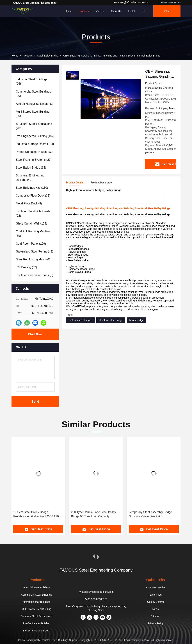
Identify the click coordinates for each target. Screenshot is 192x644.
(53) (34, 152)
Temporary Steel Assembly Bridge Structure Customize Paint (150, 514)
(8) (29, 203)
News (155, 609)
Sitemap (155, 616)
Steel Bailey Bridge (48, 56)
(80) (33, 114)
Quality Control (156, 602)
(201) (34, 126)
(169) (31, 244)
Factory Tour (156, 595)
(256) (32, 82)
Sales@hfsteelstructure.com (132, 3)
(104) (35, 144)
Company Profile (156, 588)
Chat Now (35, 334)
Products (84, 11)
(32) (35, 104)
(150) (32, 188)
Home (68, 11)
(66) (34, 259)
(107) (35, 136)
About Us (116, 11)
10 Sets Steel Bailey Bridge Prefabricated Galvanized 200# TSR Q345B (36, 515)
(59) (33, 234)
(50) (33, 94)
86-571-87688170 (169, 3)
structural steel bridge (111, 320)
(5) (35, 275)
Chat (167, 11)
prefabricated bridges (81, 320)
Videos (100, 11)
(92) (33, 214)
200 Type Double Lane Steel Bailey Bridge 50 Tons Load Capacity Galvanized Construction (93, 515)
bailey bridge (136, 320)
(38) (33, 196)
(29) (34, 160)
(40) (30, 178)
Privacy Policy (155, 623)
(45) (34, 252)
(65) (31, 168)
